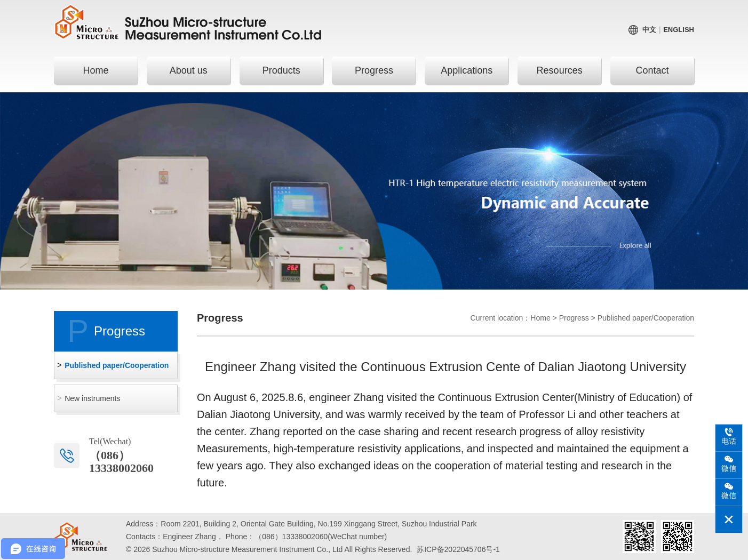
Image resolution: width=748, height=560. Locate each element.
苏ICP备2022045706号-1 (458, 549)
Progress (374, 70)
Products (281, 70)
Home (96, 70)
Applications (467, 70)
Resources (560, 70)
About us (189, 70)
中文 (649, 30)
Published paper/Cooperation (117, 365)
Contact (652, 70)
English (679, 30)
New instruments (92, 398)
